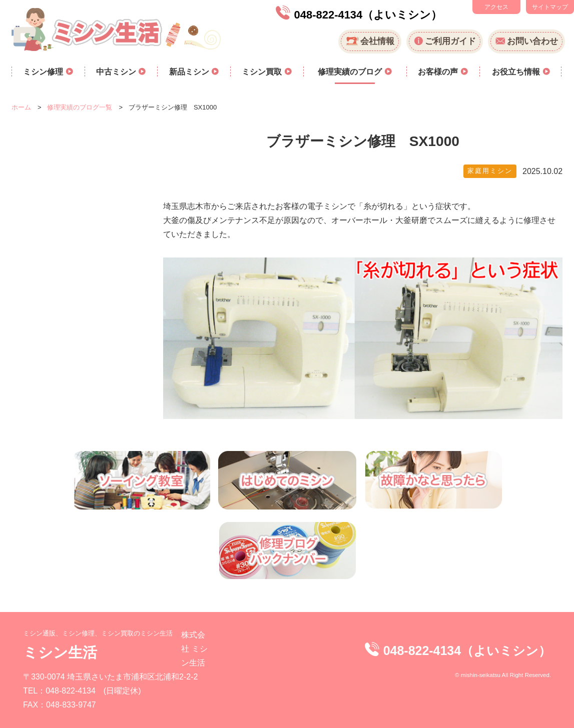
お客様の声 (439, 72)
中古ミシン (117, 72)
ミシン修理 (44, 72)
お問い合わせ (532, 41)
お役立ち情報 (517, 72)
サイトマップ (550, 7)
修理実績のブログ (351, 72)
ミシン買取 (263, 72)
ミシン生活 (60, 652)
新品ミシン (190, 72)
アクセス (496, 7)
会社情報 (377, 41)
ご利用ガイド (450, 41)
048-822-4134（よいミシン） (368, 15)
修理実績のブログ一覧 (80, 107)
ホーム (21, 107)
